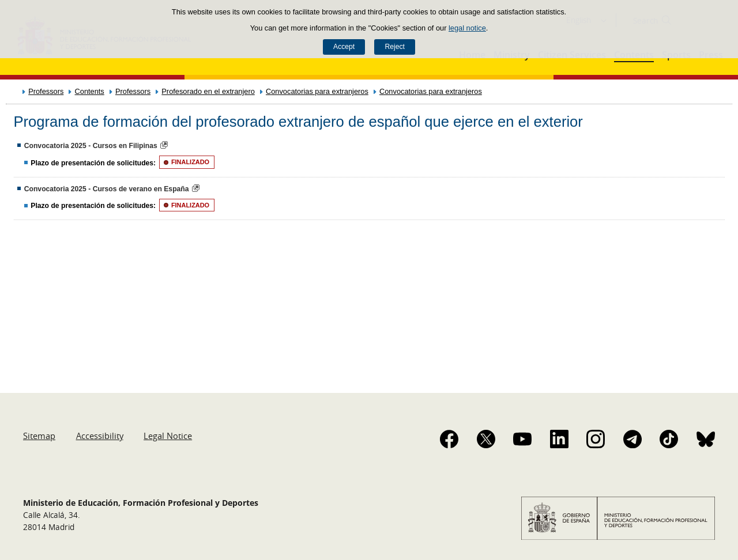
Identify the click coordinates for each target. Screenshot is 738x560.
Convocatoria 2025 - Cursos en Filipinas (91, 146)
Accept (344, 47)
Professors (46, 91)
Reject (394, 47)
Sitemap (39, 436)
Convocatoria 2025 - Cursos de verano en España (107, 189)
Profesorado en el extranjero (208, 91)
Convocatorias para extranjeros (317, 91)
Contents (90, 91)
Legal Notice (168, 436)
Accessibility (100, 436)
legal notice (467, 28)
